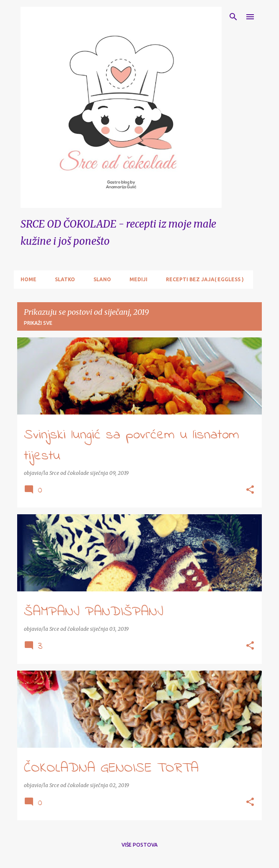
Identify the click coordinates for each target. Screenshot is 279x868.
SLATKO (65, 279)
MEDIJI (138, 279)
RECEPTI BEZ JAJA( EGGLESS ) (205, 279)
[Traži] (233, 17)
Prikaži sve (38, 323)
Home (28, 279)
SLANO (102, 279)
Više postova (139, 845)
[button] (250, 490)
